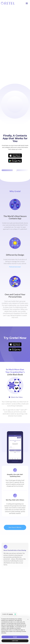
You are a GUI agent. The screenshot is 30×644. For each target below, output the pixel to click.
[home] (8, 3)
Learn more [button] (15, 641)
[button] (28, 3)
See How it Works (15, 527)
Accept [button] (15, 637)
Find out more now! (15, 267)
